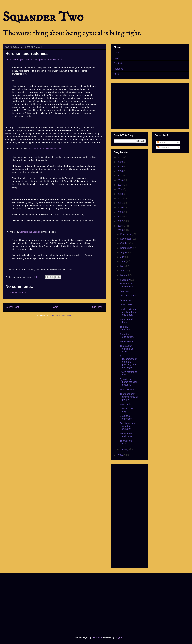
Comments (164, 148)
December (126, 234)
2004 (120, 455)
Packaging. (125, 300)
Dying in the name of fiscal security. (128, 382)
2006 (120, 226)
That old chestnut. (126, 328)
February (125, 280)
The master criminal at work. (126, 349)
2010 (120, 207)
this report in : (46, 149)
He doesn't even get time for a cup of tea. (128, 312)
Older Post (97, 307)
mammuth (97, 637)
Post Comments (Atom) (61, 315)
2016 (120, 180)
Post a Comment (18, 292)
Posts (161, 142)
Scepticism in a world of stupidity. (128, 426)
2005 (120, 230)
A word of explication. (127, 336)
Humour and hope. (126, 321)
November (126, 239)
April (123, 271)
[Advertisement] (54, 602)
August (124, 252)
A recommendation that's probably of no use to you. (128, 362)
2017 (120, 176)
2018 (120, 171)
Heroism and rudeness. (126, 435)
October (125, 243)
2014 (120, 189)
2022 (120, 157)
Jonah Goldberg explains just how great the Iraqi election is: (34, 59)
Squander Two (43, 17)
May (123, 266)
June (123, 261)
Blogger (119, 637)
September (126, 248)
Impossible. (126, 404)
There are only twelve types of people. (129, 397)
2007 (120, 221)
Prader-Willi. (126, 305)
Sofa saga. (125, 291)
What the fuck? (127, 389)
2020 (120, 162)
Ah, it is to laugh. (128, 296)
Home (55, 307)
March (124, 275)
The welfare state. (126, 442)
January (125, 449)
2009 (120, 212)
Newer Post (12, 307)
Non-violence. (127, 341)
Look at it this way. (127, 410)
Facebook (119, 69)
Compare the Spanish (30, 232)
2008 (120, 217)
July (123, 257)
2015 (120, 185)
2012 (120, 198)
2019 (120, 167)
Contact (118, 63)
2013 (120, 194)
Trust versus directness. (127, 285)
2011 (120, 203)
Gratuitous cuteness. (126, 417)
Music (117, 74)
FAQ (116, 58)
